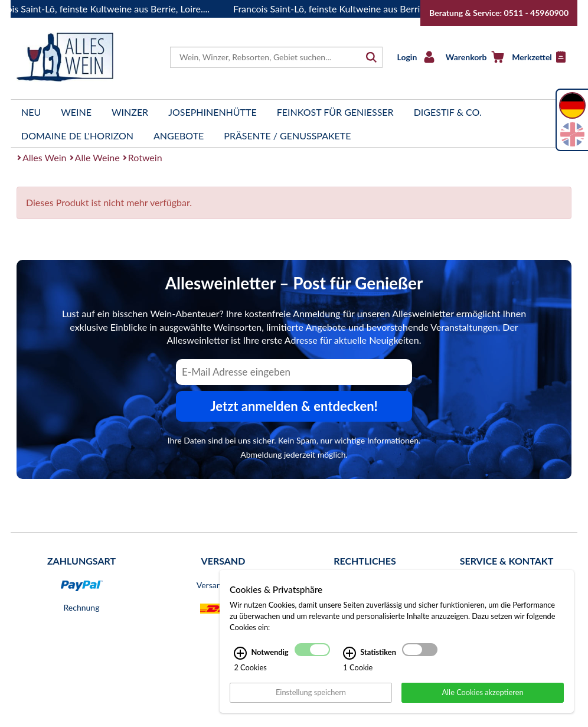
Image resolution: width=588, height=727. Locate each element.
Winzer (130, 112)
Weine (76, 112)
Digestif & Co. (448, 112)
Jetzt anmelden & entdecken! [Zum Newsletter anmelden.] (294, 406)
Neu (31, 112)
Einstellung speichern (311, 692)
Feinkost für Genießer (335, 112)
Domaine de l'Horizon (77, 136)
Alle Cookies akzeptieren (482, 692)
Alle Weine (97, 157)
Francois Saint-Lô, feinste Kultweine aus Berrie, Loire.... (349, 9)
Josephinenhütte (213, 112)
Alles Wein (45, 157)
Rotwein (145, 157)
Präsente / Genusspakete (287, 136)
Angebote (179, 136)
